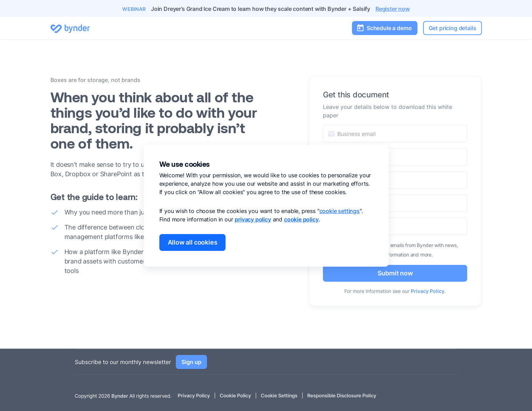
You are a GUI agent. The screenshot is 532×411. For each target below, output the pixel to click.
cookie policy (301, 219)
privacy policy (253, 219)
